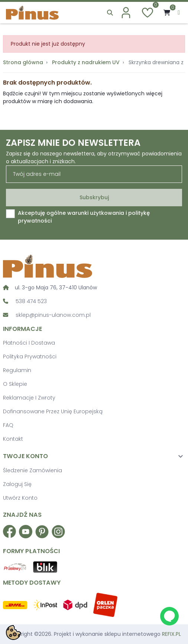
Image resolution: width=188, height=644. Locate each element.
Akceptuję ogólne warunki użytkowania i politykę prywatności (84, 217)
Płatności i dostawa (29, 343)
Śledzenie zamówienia (33, 470)
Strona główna (23, 62)
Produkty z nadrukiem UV (86, 62)
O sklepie (15, 384)
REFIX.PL (171, 634)
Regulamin (17, 370)
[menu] (179, 13)
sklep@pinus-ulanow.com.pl (53, 315)
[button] (110, 13)
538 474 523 (31, 301)
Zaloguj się (17, 484)
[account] (126, 13)
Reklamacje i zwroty (29, 398)
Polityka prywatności (30, 356)
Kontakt (13, 439)
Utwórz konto (20, 498)
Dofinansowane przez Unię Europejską (53, 411)
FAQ (8, 425)
